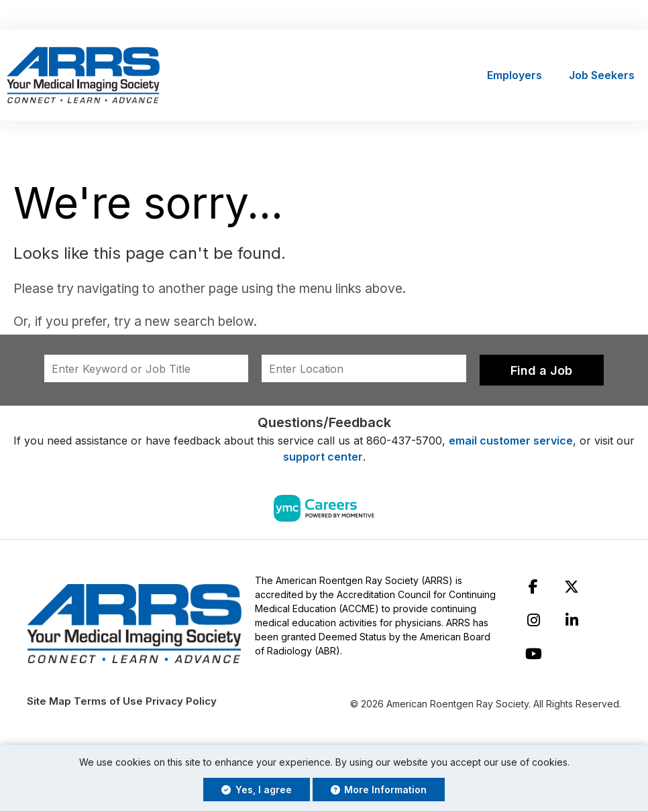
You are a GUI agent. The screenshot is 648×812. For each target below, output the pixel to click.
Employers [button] (515, 76)
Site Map (49, 702)
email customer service (511, 441)
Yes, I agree (257, 790)
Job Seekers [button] (602, 76)
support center (323, 457)
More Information (379, 790)
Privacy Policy (181, 702)
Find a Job (541, 371)
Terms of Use (108, 702)
